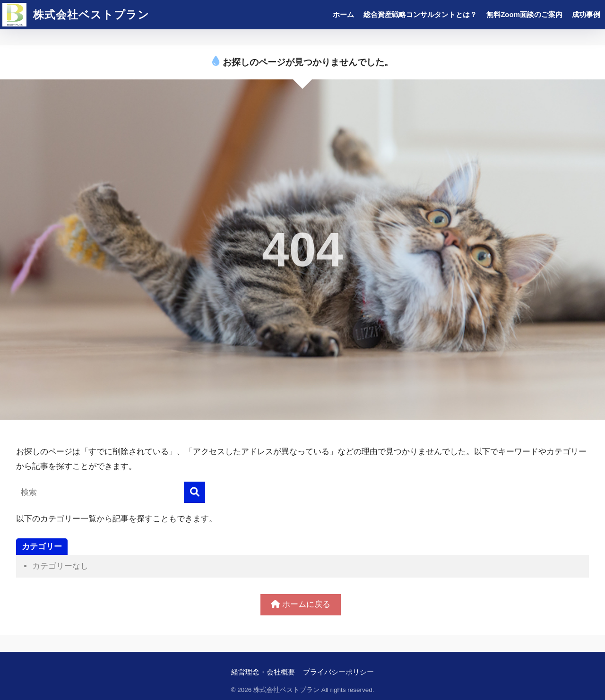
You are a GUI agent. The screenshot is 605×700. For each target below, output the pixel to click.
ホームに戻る (301, 604)
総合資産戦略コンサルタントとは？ (420, 14)
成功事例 (586, 14)
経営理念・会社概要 (263, 672)
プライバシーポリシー (338, 672)
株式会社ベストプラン (76, 15)
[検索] (194, 492)
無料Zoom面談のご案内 (524, 14)
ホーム (343, 14)
